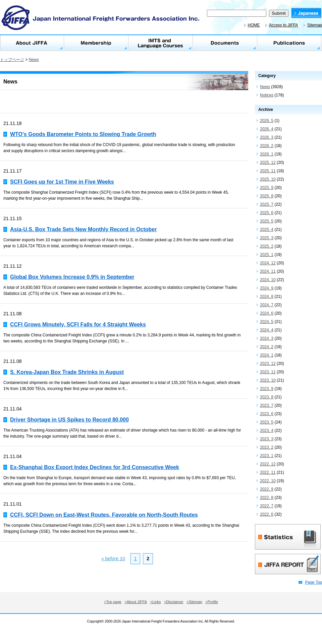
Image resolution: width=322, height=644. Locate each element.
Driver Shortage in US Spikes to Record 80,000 (69, 420)
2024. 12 (268, 263)
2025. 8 (267, 196)
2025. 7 (267, 204)
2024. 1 (267, 355)
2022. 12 (268, 464)
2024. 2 (267, 347)
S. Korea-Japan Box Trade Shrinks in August (67, 372)
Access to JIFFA (284, 25)
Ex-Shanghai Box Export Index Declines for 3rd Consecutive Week (95, 467)
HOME (254, 25)
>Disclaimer (174, 602)
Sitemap (315, 25)
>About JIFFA (136, 602)
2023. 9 (267, 389)
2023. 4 (267, 431)
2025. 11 (268, 171)
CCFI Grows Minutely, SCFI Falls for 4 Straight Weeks (78, 325)
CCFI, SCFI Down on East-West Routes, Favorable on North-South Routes (104, 515)
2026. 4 (267, 129)
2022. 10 (268, 481)
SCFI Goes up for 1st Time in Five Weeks (62, 182)
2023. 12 (268, 364)
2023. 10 (268, 380)
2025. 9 (267, 188)
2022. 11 (268, 472)
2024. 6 (267, 313)
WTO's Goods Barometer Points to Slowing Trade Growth (83, 134)
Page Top (314, 582)
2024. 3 (267, 338)
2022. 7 (267, 506)
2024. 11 (268, 271)
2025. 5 (267, 221)
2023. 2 (267, 447)
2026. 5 (267, 121)
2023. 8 (267, 397)
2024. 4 (267, 330)
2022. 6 (267, 514)
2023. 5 (267, 422)
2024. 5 (267, 322)
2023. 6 (267, 414)
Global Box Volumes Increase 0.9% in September (72, 277)
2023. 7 (267, 405)
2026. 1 (267, 154)
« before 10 (113, 559)
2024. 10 (268, 280)
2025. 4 (267, 230)
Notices (267, 95)
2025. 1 (267, 255)
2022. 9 (267, 489)
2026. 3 (267, 137)
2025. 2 (267, 246)
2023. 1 (267, 456)
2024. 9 (267, 288)
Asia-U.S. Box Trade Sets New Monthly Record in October (83, 229)
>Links (156, 602)
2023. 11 (268, 372)
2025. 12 (268, 163)
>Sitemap (194, 602)
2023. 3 (267, 439)
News (34, 60)
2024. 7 (267, 305)
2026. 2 (267, 146)
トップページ (12, 60)
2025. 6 (267, 213)
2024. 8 (267, 297)
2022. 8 (267, 498)
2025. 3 (267, 238)
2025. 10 (268, 179)
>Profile (212, 602)
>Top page (113, 602)
